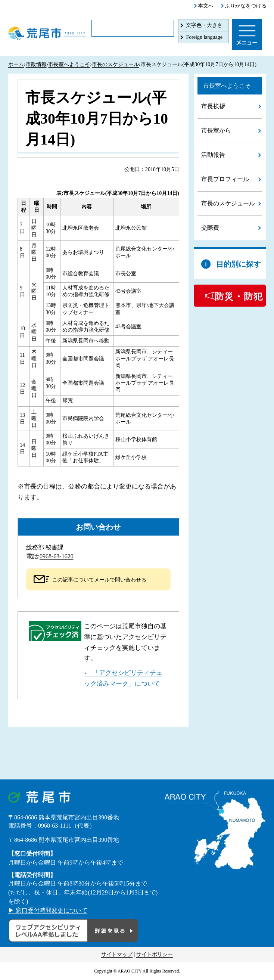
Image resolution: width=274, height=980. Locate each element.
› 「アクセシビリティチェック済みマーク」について (123, 678)
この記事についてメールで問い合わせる (99, 580)
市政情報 (36, 64)
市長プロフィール (225, 179)
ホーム (16, 64)
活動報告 (213, 155)
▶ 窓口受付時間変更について (48, 910)
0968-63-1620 (57, 556)
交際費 (210, 228)
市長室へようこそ (69, 64)
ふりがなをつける (246, 6)
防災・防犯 (239, 297)
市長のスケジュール (115, 64)
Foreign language (204, 37)
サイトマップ (117, 954)
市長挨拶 (213, 106)
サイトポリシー (155, 954)
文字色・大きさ (204, 25)
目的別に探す (239, 264)
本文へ (206, 6)
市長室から (216, 131)
